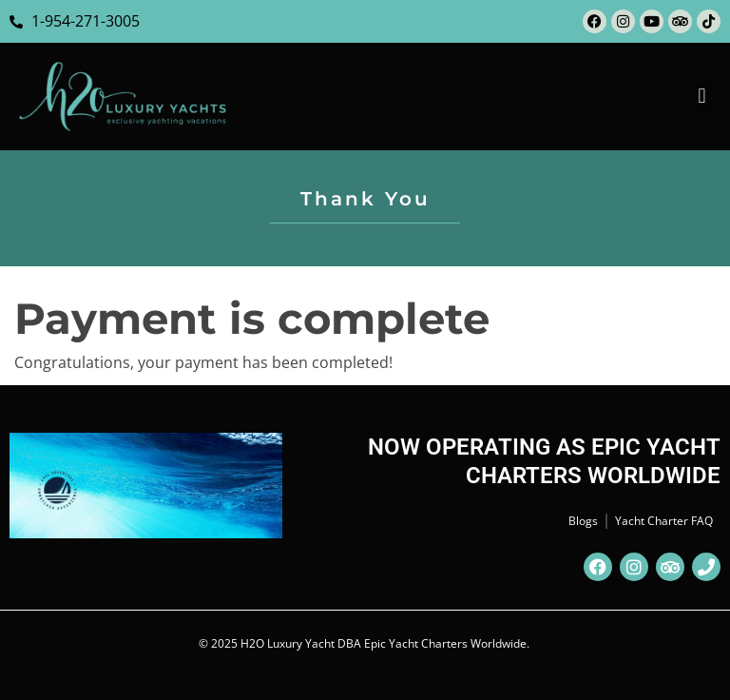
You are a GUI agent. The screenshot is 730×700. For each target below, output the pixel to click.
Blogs (583, 521)
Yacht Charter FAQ (664, 521)
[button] (702, 97)
